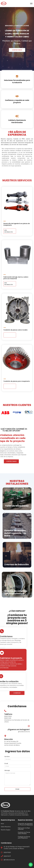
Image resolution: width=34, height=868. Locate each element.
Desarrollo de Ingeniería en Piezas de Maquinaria (25, 824)
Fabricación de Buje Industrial (24, 829)
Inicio (2, 824)
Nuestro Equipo (6, 830)
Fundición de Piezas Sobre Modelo (24, 833)
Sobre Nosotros (6, 827)
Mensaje (7, 771)
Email (6, 764)
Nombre (7, 757)
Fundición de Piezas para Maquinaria (24, 837)
